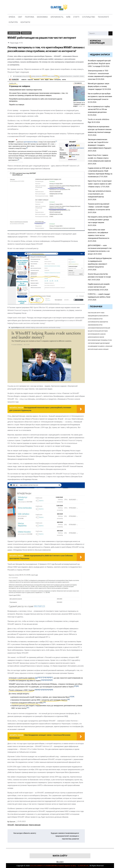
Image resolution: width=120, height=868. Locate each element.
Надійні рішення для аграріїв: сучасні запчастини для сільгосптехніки (99, 287)
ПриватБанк (99, 328)
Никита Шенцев (35, 825)
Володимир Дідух (98, 343)
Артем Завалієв (100, 322)
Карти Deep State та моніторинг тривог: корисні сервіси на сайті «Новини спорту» (100, 184)
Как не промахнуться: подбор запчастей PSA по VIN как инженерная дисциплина (99, 109)
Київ (68, 17)
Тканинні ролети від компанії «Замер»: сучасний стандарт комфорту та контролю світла (99, 207)
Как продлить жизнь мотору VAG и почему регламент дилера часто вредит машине (100, 220)
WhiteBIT (11, 825)
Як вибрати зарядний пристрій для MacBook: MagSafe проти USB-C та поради (99, 63)
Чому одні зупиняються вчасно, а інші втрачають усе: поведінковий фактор (100, 194)
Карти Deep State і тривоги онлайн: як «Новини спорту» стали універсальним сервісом (99, 158)
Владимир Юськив (97, 346)
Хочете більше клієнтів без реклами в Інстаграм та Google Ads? (99, 277)
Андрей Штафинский (99, 316)
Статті (76, 17)
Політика (30, 17)
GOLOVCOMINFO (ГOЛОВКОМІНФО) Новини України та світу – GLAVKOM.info (59, 866)
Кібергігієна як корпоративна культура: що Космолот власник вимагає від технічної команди (100, 129)
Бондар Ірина (100, 340)
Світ (20, 17)
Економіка (42, 17)
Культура (13, 22)
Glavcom (12, 822)
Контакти (25, 22)
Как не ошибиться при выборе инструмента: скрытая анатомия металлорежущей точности (100, 96)
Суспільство (89, 17)
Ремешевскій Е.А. (96, 334)
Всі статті (60, 862)
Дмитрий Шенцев (21, 825)
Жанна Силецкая (104, 349)
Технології (103, 17)
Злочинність (57, 17)
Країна (12, 17)
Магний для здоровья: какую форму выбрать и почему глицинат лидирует (99, 86)
